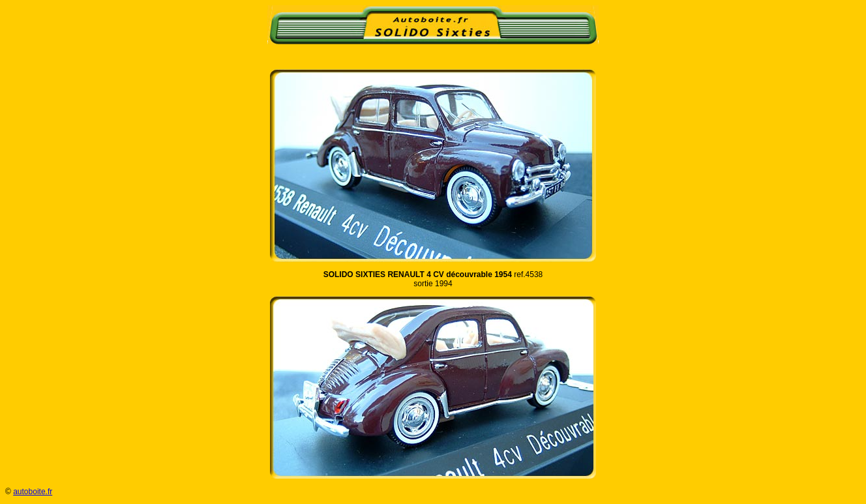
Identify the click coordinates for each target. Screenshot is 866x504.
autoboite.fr (33, 492)
